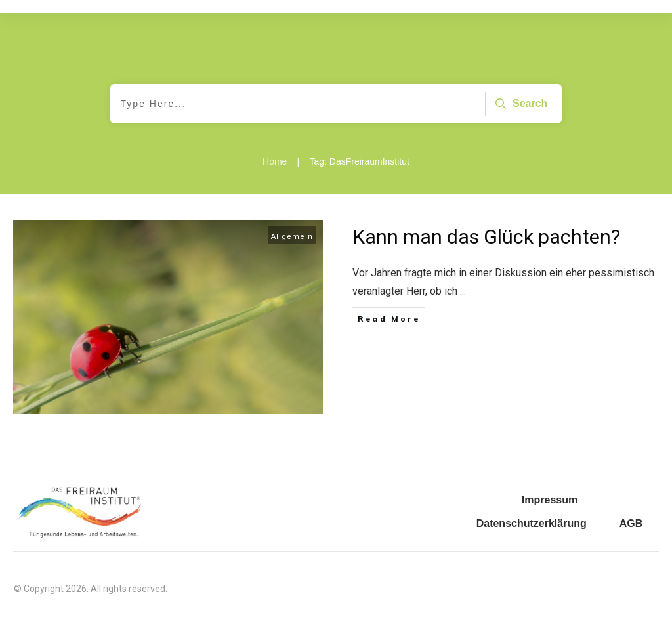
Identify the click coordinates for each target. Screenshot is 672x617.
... (463, 291)
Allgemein (292, 237)
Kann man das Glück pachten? (487, 237)
